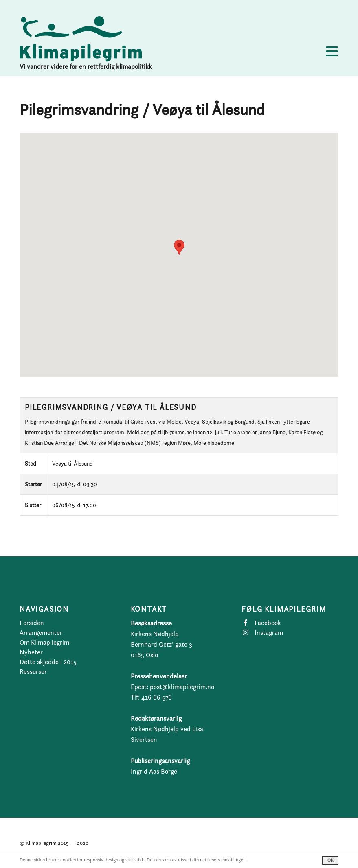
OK (330, 860)
